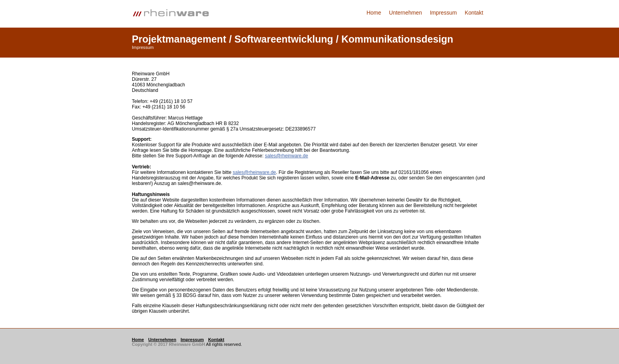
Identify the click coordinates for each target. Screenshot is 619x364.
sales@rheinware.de (287, 156)
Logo (175, 14)
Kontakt (474, 13)
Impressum (443, 13)
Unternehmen (405, 13)
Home (374, 13)
